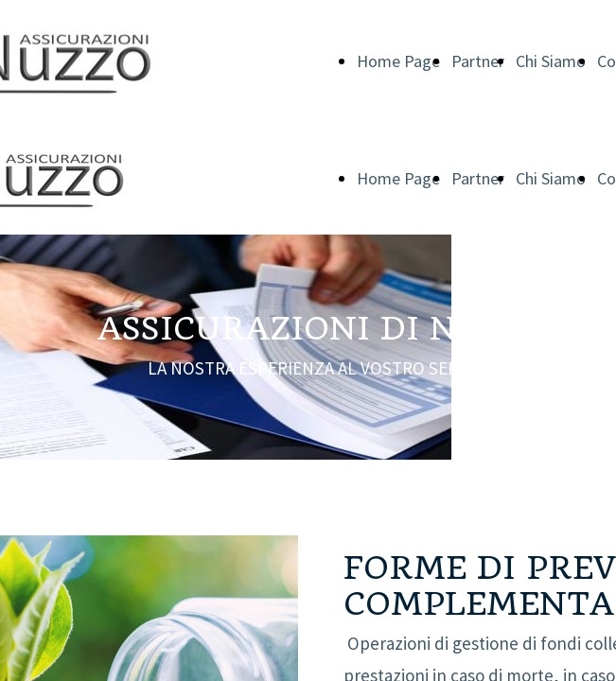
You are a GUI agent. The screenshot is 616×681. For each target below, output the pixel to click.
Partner (478, 61)
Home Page (398, 61)
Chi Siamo (551, 61)
